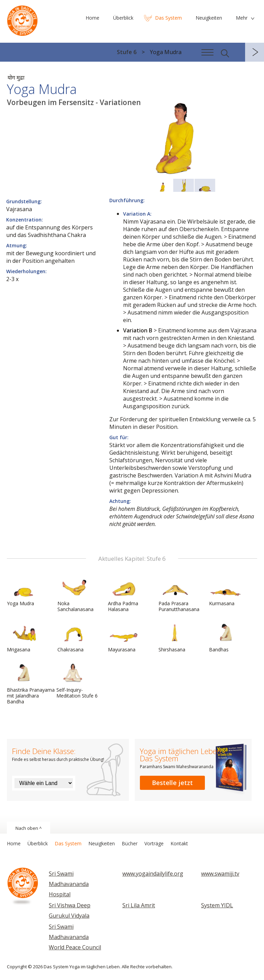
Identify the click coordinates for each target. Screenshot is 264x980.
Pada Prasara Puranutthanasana (179, 594)
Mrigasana (23, 638)
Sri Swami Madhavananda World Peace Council (75, 937)
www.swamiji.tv (220, 874)
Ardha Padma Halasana (124, 594)
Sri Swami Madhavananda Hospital (69, 884)
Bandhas (225, 638)
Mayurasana (124, 638)
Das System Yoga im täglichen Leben (22, 19)
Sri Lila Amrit (139, 905)
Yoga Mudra (23, 591)
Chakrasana (74, 638)
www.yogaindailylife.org (153, 874)
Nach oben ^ (29, 828)
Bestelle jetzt (172, 783)
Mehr (242, 18)
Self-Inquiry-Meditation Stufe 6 (77, 681)
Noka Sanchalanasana (75, 594)
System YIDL (217, 905)
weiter (255, 52)
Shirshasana (175, 638)
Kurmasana (225, 591)
